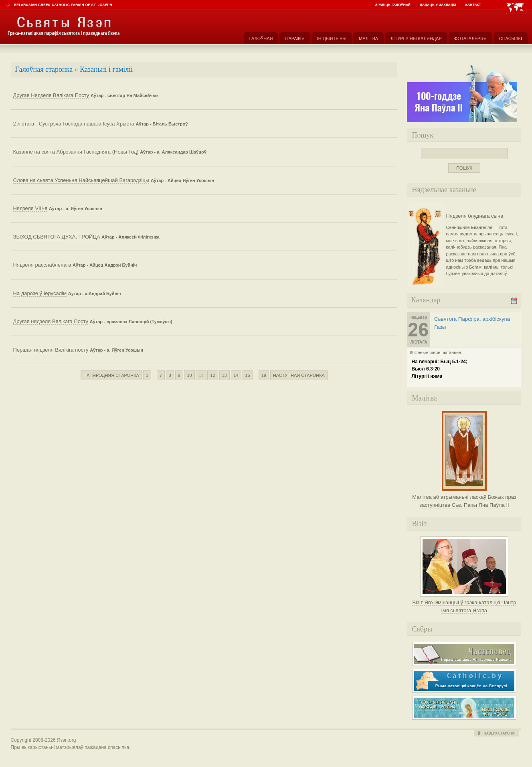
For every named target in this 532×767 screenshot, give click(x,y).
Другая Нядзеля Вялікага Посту (51, 95)
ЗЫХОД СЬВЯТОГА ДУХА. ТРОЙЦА (57, 237)
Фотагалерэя (470, 38)
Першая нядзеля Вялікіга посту (51, 350)
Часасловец (464, 654)
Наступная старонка (299, 375)
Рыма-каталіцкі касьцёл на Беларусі (464, 681)
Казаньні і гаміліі (106, 69)
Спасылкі (511, 38)
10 (189, 375)
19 (264, 375)
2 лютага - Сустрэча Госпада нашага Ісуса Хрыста (74, 124)
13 (225, 375)
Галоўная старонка (44, 69)
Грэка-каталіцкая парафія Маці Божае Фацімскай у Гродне (464, 708)
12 (212, 375)
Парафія (295, 38)
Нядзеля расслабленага (42, 265)
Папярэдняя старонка (111, 375)
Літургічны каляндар (416, 38)
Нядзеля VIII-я (30, 208)
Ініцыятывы (332, 38)
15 (248, 375)
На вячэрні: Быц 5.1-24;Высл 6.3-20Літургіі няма (439, 369)
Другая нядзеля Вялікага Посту (51, 321)
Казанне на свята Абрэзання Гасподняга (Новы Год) (76, 152)
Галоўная (261, 38)
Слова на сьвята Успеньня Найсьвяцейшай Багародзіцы (81, 180)
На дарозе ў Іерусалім (40, 293)
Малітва (368, 38)
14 (236, 375)
